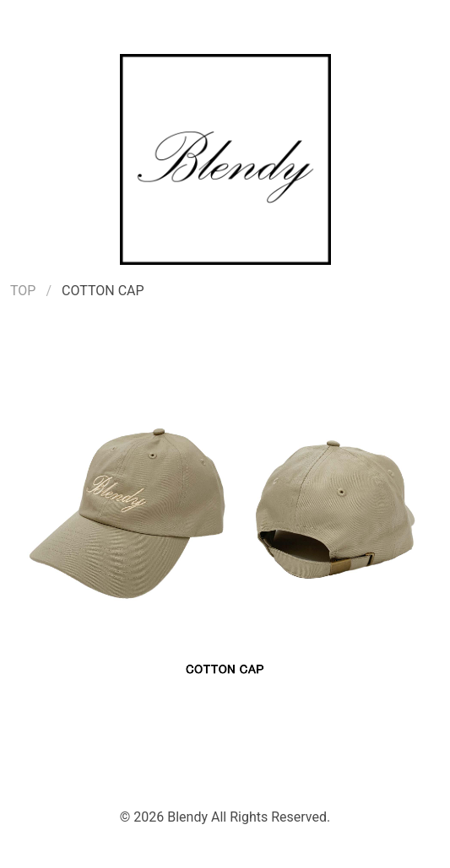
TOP (23, 291)
